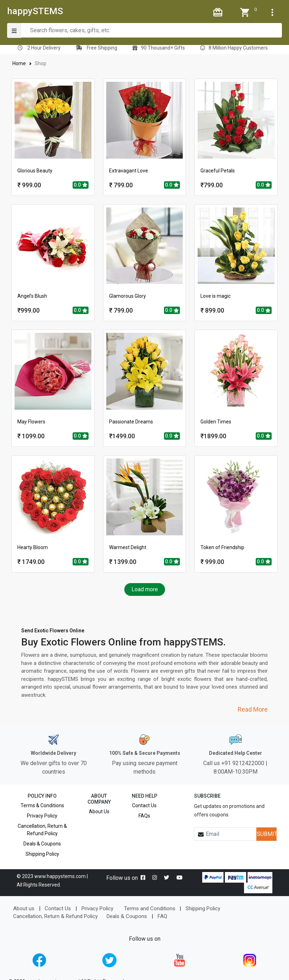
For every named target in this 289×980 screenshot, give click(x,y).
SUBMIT (267, 834)
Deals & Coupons (42, 844)
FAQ (162, 916)
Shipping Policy (42, 854)
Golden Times (216, 422)
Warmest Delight (128, 547)
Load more (145, 589)
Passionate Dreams (131, 422)
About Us (99, 811)
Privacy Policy (42, 816)
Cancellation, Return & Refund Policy (42, 830)
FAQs (144, 816)
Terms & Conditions (42, 805)
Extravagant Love (129, 171)
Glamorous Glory (127, 296)
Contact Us (144, 805)
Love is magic (216, 296)
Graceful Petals (218, 171)
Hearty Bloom (33, 547)
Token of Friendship (222, 547)
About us (24, 908)
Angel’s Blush (32, 296)
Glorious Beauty (35, 171)
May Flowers (31, 422)
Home (19, 63)
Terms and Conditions (150, 908)
